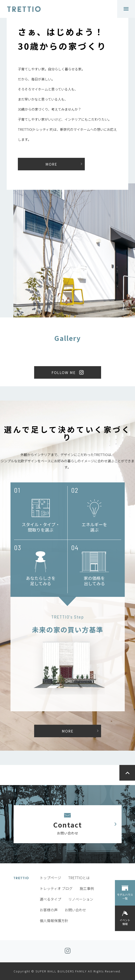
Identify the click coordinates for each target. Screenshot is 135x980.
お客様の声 (49, 910)
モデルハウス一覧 (125, 896)
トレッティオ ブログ (56, 888)
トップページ (50, 878)
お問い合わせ (75, 910)
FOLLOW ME (64, 372)
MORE (51, 164)
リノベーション (81, 899)
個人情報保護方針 (54, 921)
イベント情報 (125, 922)
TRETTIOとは (79, 878)
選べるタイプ (50, 899)
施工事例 (87, 888)
